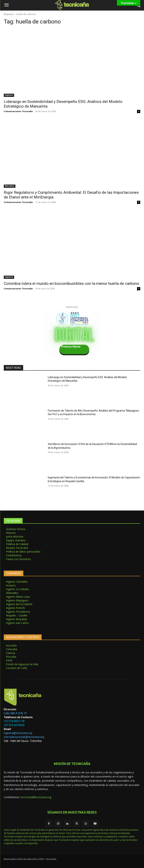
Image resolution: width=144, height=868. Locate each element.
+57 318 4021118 (14, 721)
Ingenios (9, 95)
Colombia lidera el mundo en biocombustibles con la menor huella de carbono (71, 284)
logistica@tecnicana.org (18, 733)
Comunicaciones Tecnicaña (18, 111)
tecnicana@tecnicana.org (36, 797)
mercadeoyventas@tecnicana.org (24, 737)
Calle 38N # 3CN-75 (15, 713)
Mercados (10, 186)
